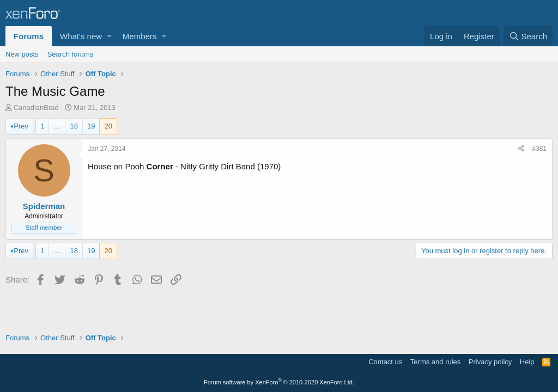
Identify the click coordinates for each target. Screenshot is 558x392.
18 (74, 126)
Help (527, 362)
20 (108, 126)
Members (140, 36)
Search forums (71, 54)
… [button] (57, 126)
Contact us (385, 362)
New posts (22, 54)
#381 (539, 149)
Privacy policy (490, 362)
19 (91, 126)
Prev (21, 126)
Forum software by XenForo (279, 382)
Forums (29, 36)
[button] (109, 36)
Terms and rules (435, 362)
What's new (81, 36)
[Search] (528, 36)
